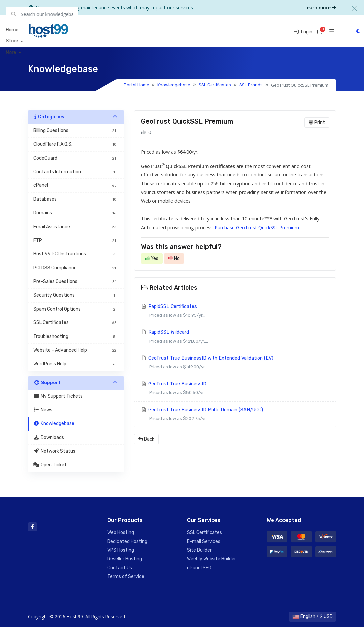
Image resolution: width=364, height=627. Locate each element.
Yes (152, 259)
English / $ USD (313, 617)
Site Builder (199, 550)
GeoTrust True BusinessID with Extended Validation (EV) (235, 363)
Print (317, 123)
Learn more (320, 7)
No (174, 259)
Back (146, 439)
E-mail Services (204, 542)
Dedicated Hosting (127, 542)
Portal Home (136, 85)
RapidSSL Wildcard (235, 338)
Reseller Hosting (125, 559)
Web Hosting (121, 533)
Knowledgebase (174, 85)
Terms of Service (126, 576)
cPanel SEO (199, 568)
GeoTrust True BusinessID (235, 389)
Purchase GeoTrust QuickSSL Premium (257, 227)
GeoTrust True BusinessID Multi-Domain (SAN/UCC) (235, 415)
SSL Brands (251, 85)
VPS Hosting (121, 550)
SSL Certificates (215, 85)
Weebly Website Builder (212, 559)
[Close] (354, 8)
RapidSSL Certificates (235, 312)
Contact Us (120, 568)
